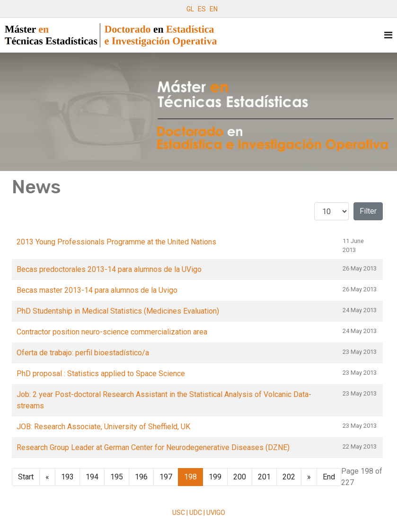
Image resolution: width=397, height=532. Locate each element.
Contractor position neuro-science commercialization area (112, 332)
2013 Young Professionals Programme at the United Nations (116, 242)
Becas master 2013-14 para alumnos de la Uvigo (97, 290)
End (329, 477)
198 (190, 477)
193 (67, 477)
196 (141, 477)
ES (202, 9)
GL (190, 9)
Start (26, 477)
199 (215, 477)
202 (289, 477)
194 (92, 477)
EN (214, 9)
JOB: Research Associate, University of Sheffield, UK (103, 427)
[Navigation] (388, 35)
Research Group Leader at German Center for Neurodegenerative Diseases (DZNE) (153, 447)
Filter (368, 211)
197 (166, 477)
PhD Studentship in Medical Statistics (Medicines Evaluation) (118, 311)
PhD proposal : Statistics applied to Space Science (101, 374)
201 (264, 477)
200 (240, 477)
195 (117, 477)
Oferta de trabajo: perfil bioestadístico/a (83, 353)
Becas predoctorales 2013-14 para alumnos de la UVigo (109, 269)
